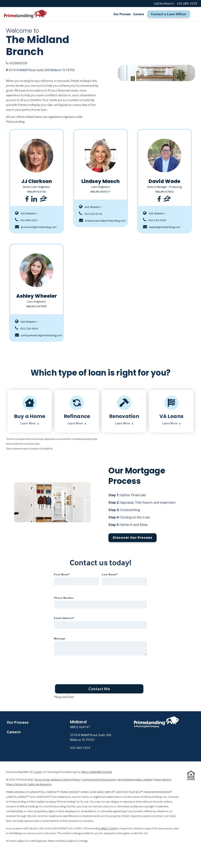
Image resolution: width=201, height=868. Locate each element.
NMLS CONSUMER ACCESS (96, 772)
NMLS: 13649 (109, 828)
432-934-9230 (154, 220)
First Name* (62, 574)
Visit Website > (26, 213)
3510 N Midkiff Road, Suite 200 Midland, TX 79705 (42, 70)
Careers (138, 14)
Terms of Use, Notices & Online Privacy (57, 779)
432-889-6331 (26, 220)
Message (60, 638)
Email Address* (64, 618)
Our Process (122, 14)
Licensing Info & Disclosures (99, 779)
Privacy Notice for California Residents (29, 784)
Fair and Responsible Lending (134, 779)
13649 (38, 772)
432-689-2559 (80, 748)
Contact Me (99, 689)
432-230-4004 (26, 329)
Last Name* (110, 574)
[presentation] (84, 668)
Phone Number (64, 598)
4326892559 (18, 63)
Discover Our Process (132, 538)
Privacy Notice (162, 779)
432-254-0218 (90, 214)
